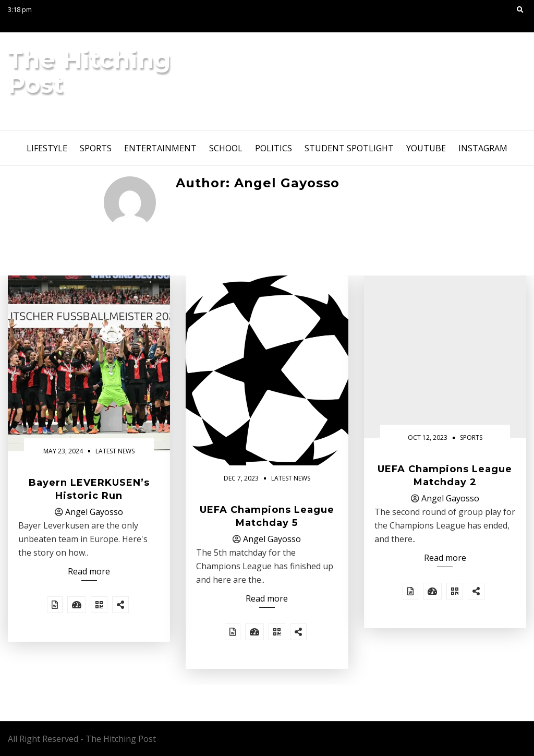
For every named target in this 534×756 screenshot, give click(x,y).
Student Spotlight (349, 148)
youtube (426, 148)
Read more (89, 571)
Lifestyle (47, 148)
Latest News (115, 451)
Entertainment (160, 148)
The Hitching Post (89, 72)
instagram (483, 148)
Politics (274, 148)
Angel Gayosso (94, 512)
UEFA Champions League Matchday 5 (267, 516)
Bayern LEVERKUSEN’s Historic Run (89, 489)
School (226, 148)
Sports (96, 148)
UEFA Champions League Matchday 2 (445, 476)
